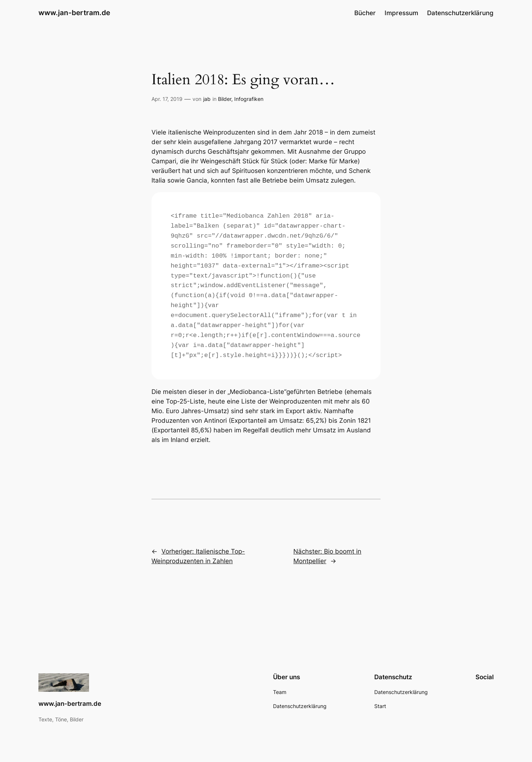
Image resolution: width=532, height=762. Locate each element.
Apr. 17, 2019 (167, 99)
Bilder (225, 99)
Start (380, 706)
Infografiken (249, 99)
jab (207, 99)
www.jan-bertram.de (74, 13)
